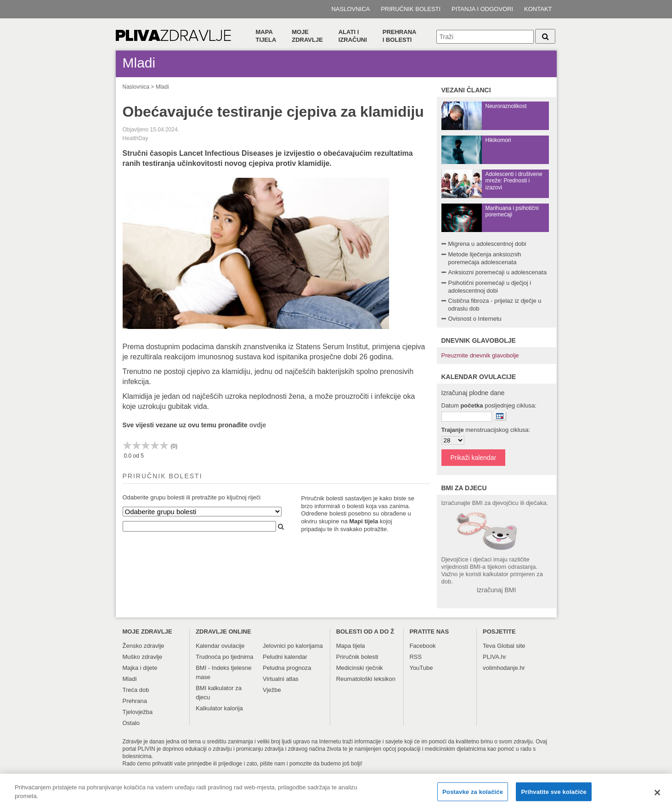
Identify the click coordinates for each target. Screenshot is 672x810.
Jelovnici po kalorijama (293, 646)
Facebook (422, 646)
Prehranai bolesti (400, 36)
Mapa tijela (266, 36)
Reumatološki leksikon (366, 679)
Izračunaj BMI (497, 590)
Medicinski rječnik (360, 668)
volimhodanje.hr (504, 668)
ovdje (258, 425)
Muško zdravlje (143, 657)
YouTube (421, 668)
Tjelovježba (138, 712)
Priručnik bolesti (411, 9)
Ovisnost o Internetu (475, 319)
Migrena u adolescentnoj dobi (487, 244)
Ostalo (131, 723)
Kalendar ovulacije (220, 646)
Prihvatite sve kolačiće (553, 796)
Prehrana (135, 701)
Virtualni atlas (281, 679)
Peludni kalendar (285, 657)
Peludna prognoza (287, 668)
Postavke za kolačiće (473, 796)
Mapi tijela (364, 521)
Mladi (162, 87)
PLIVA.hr (494, 657)
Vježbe (272, 690)
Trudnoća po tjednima (224, 657)
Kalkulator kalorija (219, 708)
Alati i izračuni (353, 36)
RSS (415, 657)
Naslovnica (350, 9)
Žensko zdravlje (144, 646)
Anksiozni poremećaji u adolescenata (498, 272)
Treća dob (136, 690)
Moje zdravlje (307, 36)
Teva (489, 646)
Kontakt (538, 9)
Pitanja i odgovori (482, 9)
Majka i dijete (140, 668)
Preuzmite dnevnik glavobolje (480, 355)
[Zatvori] (657, 797)
